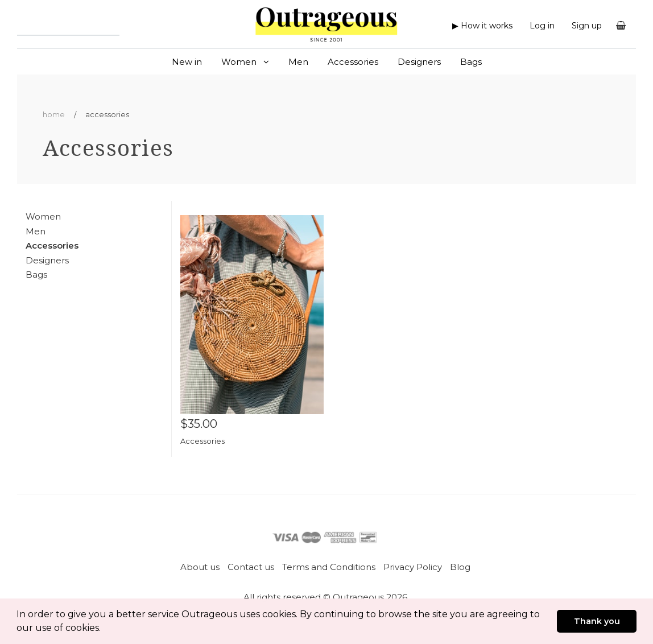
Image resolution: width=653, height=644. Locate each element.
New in (187, 62)
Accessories (353, 62)
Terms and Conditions (329, 567)
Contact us (251, 567)
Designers (419, 62)
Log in (542, 26)
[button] (105, 629)
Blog (460, 567)
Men (298, 62)
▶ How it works (482, 26)
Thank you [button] (597, 621)
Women (245, 62)
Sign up (587, 26)
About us (200, 567)
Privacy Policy (413, 567)
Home (54, 115)
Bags (471, 62)
